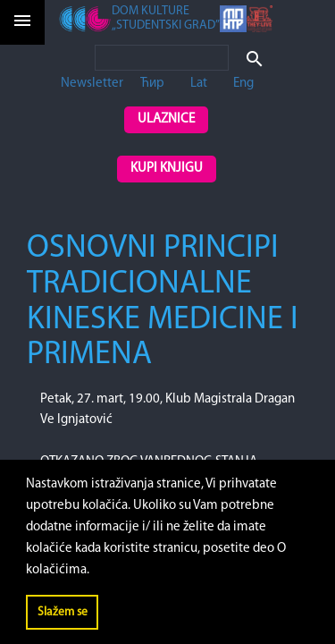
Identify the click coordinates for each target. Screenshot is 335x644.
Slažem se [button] (63, 612)
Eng (243, 84)
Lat (199, 84)
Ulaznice (166, 119)
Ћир (152, 84)
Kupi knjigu (167, 169)
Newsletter (92, 84)
